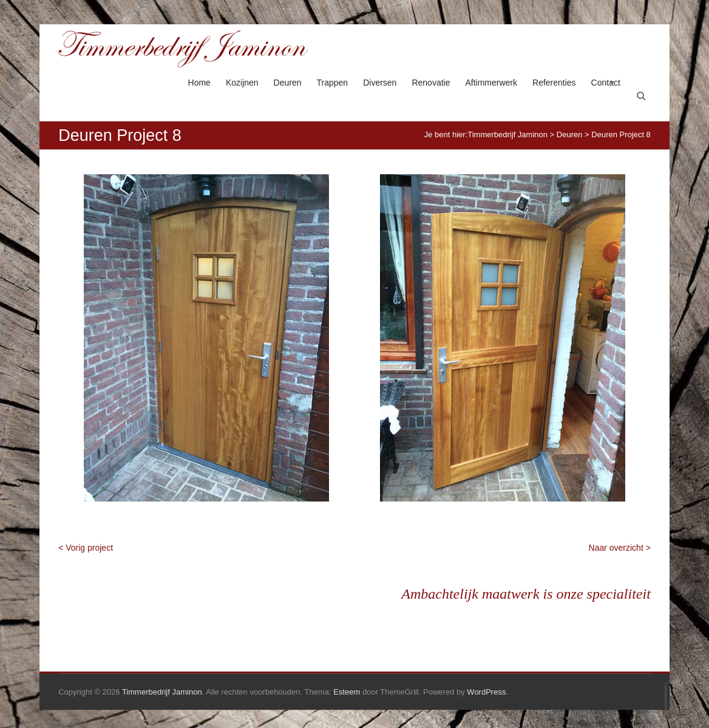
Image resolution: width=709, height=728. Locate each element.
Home (199, 83)
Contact (606, 83)
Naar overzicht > (620, 548)
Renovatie (431, 83)
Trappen (333, 83)
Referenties (554, 83)
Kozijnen (242, 83)
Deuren (288, 83)
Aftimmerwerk (491, 83)
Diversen (380, 83)
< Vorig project (86, 548)
